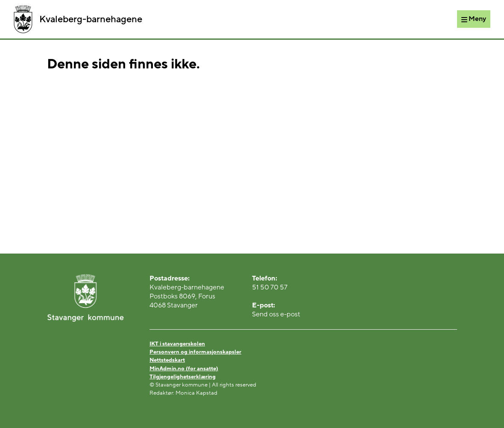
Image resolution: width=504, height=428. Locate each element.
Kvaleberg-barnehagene (78, 19)
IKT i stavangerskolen (177, 344)
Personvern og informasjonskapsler (195, 352)
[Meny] (474, 19)
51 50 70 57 (270, 287)
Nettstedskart (167, 360)
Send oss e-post (276, 314)
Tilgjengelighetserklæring (183, 377)
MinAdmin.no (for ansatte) (184, 369)
